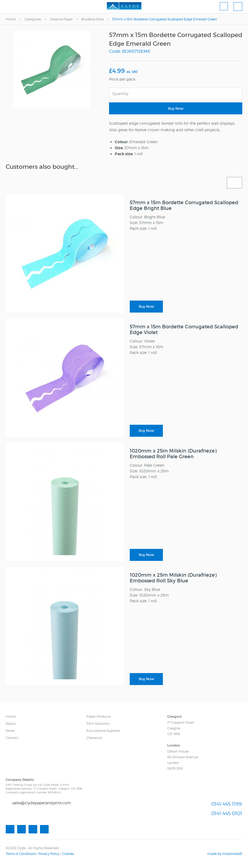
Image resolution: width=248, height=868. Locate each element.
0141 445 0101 (227, 813)
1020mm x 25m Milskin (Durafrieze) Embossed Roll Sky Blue (173, 578)
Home (11, 19)
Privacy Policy (49, 854)
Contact (12, 738)
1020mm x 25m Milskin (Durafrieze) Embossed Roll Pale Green (173, 454)
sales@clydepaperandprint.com (42, 803)
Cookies (68, 854)
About (11, 724)
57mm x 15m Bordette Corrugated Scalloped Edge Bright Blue (184, 205)
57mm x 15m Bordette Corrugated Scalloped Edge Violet (184, 330)
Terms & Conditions (21, 854)
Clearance (94, 738)
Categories (33, 19)
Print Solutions (98, 724)
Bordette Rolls (92, 19)
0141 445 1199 (227, 804)
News (10, 731)
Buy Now (176, 109)
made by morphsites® (225, 854)
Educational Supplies (103, 731)
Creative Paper (61, 19)
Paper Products (99, 716)
